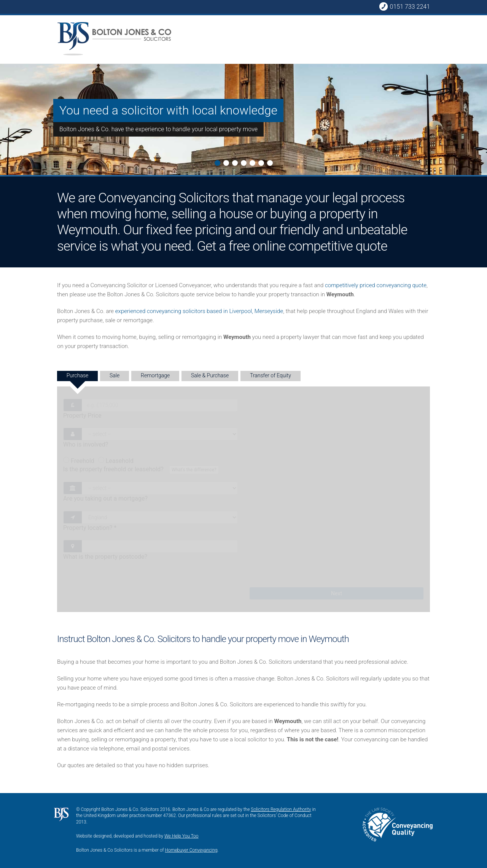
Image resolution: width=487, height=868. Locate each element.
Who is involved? (86, 444)
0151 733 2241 (404, 6)
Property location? (90, 528)
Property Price (82, 416)
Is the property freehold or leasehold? (142, 470)
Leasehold (116, 461)
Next (6, 86)
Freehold (79, 461)
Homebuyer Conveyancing (191, 850)
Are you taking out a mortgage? (105, 498)
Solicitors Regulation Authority (281, 809)
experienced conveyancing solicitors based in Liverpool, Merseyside (199, 311)
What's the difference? (194, 470)
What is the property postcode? (105, 557)
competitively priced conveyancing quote (376, 285)
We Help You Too (181, 836)
